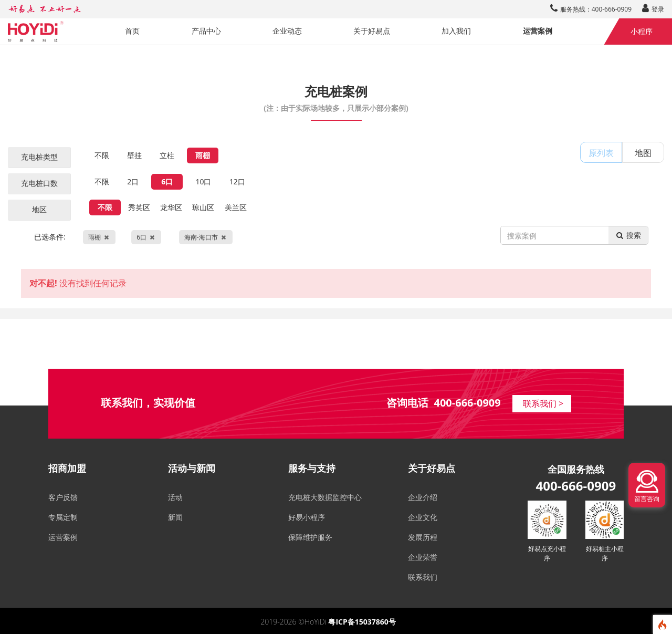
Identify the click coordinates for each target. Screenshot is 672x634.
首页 (132, 31)
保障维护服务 (310, 537)
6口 (167, 181)
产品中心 (206, 31)
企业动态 (287, 31)
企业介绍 (423, 497)
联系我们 (423, 577)
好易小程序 (307, 517)
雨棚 (203, 155)
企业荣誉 (423, 557)
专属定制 (63, 517)
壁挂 (134, 155)
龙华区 (171, 207)
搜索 (628, 235)
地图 (643, 153)
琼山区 (203, 207)
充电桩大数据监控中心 (325, 497)
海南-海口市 (206, 237)
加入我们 (456, 31)
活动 (175, 497)
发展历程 (423, 537)
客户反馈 (63, 497)
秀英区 (139, 207)
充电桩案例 (336, 97)
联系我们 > (543, 403)
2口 (133, 181)
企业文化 (423, 517)
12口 (237, 181)
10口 (203, 181)
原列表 (601, 153)
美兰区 (236, 207)
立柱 (167, 155)
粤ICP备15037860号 (362, 622)
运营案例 (538, 31)
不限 (102, 155)
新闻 (175, 517)
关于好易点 (372, 31)
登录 (653, 9)
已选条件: (133, 237)
